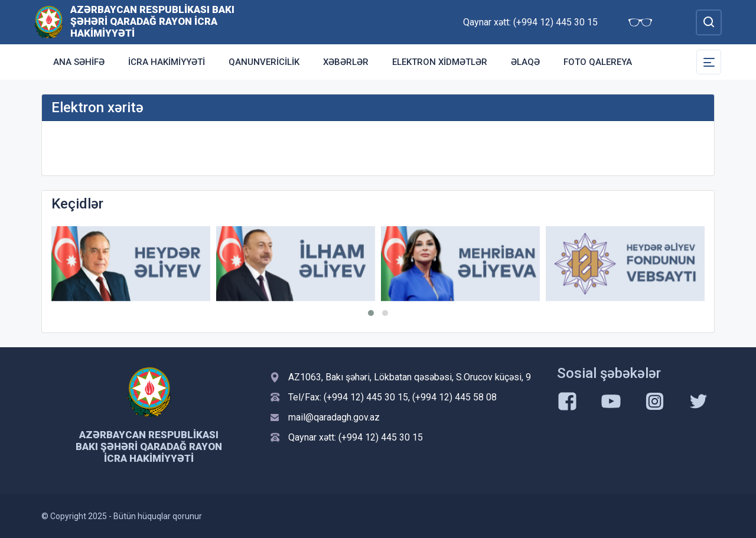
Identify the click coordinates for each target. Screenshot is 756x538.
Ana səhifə (79, 62)
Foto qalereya (598, 62)
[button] (371, 313)
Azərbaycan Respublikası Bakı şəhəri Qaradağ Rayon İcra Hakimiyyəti (152, 21)
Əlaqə (525, 62)
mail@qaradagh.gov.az (334, 417)
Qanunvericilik (264, 62)
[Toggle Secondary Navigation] (709, 62)
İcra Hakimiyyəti (167, 62)
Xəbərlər (346, 62)
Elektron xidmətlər (440, 62)
